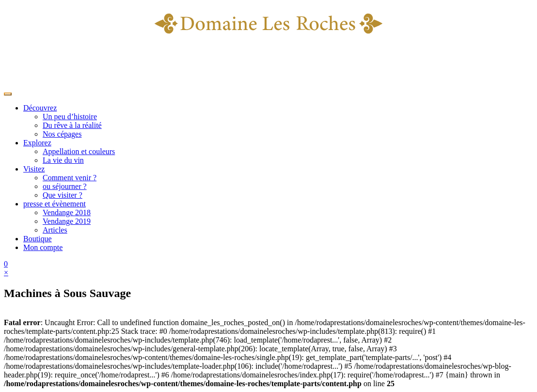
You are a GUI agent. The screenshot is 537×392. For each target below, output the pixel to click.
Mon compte (43, 247)
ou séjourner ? (65, 186)
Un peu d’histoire (70, 117)
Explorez (37, 143)
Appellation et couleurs (79, 151)
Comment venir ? (70, 178)
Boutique (38, 239)
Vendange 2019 (67, 221)
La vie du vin (63, 160)
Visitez (34, 169)
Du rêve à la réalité (72, 125)
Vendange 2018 (67, 212)
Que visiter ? (63, 195)
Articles (55, 230)
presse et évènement (55, 204)
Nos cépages (62, 134)
